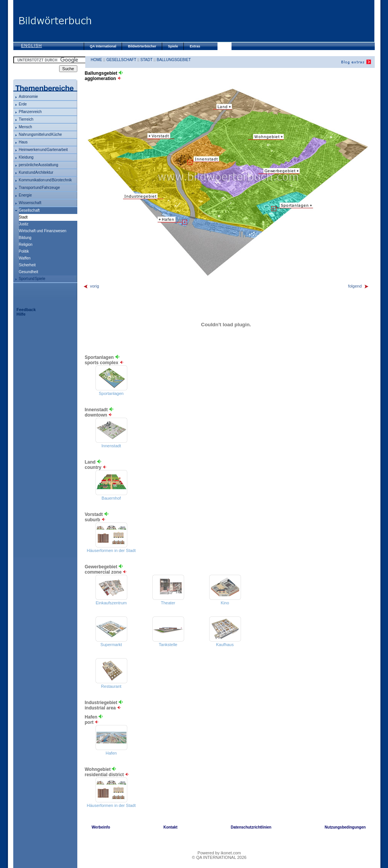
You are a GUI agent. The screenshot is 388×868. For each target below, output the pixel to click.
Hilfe (21, 314)
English (32, 46)
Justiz (24, 224)
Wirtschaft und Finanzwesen (43, 231)
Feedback (26, 310)
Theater (168, 603)
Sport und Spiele (32, 279)
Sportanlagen (111, 393)
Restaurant (111, 686)
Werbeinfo (101, 827)
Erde (23, 104)
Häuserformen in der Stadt (111, 550)
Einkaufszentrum (111, 603)
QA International (103, 46)
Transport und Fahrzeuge (39, 188)
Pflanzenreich (31, 112)
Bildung (25, 238)
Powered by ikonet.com (219, 853)
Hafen (111, 753)
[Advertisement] (233, 21)
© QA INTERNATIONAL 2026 (219, 857)
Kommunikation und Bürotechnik (45, 180)
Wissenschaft (30, 203)
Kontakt (170, 827)
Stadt (146, 60)
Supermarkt (111, 645)
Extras (195, 46)
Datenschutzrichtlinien (251, 827)
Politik (24, 251)
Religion (26, 245)
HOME (97, 60)
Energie (25, 195)
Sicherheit (27, 265)
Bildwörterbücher (142, 46)
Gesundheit (29, 272)
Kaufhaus (225, 645)
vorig (91, 286)
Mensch (26, 127)
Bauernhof (111, 498)
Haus (23, 142)
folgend (358, 286)
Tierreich (26, 119)
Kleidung (26, 157)
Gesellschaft (29, 210)
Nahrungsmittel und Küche (41, 134)
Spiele (173, 46)
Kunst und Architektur (36, 172)
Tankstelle (168, 645)
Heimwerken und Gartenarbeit (43, 150)
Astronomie (29, 97)
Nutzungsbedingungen (345, 827)
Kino (225, 603)
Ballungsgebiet (174, 60)
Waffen (25, 258)
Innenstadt (111, 446)
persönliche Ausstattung (39, 165)
